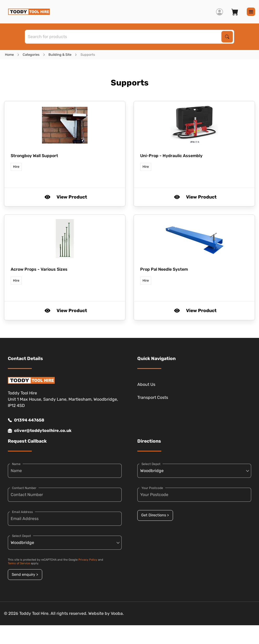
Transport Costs (153, 397)
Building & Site (60, 55)
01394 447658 (26, 420)
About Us (146, 384)
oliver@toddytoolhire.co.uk (40, 431)
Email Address (22, 512)
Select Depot (21, 536)
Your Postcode (152, 488)
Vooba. (117, 613)
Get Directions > (155, 515)
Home (9, 55)
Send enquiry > (25, 575)
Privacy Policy (88, 560)
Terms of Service (19, 563)
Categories (31, 55)
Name (16, 464)
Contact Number (24, 488)
